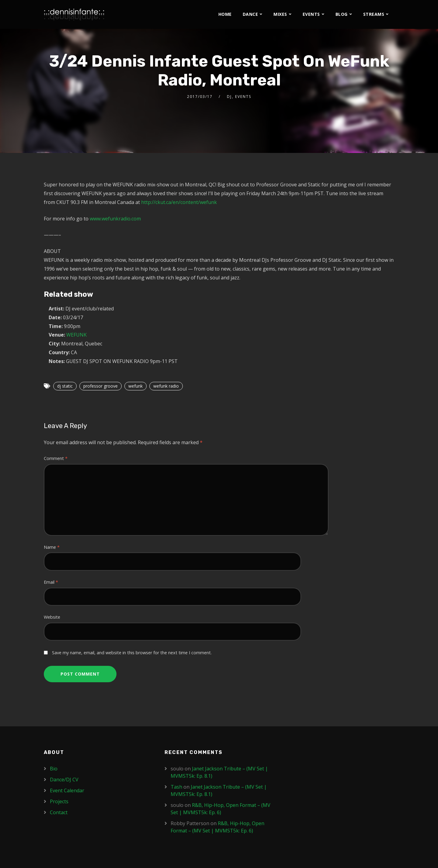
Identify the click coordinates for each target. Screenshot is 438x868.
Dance (250, 14)
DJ (229, 97)
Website (52, 617)
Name (52, 547)
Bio (54, 769)
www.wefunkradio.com (115, 219)
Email (51, 582)
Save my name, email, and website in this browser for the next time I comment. (132, 653)
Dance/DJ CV (64, 780)
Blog (342, 14)
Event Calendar (67, 790)
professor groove (101, 386)
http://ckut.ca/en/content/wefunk (179, 202)
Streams (374, 14)
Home (225, 14)
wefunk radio (166, 386)
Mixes (280, 14)
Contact (59, 812)
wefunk (136, 386)
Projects (59, 801)
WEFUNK (76, 335)
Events (311, 14)
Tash (176, 787)
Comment (56, 458)
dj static (65, 386)
